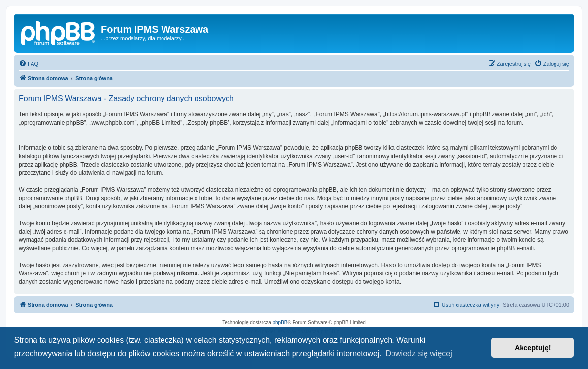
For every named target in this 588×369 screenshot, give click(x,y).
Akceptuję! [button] (533, 348)
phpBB (280, 322)
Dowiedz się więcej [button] (419, 353)
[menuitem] (29, 64)
